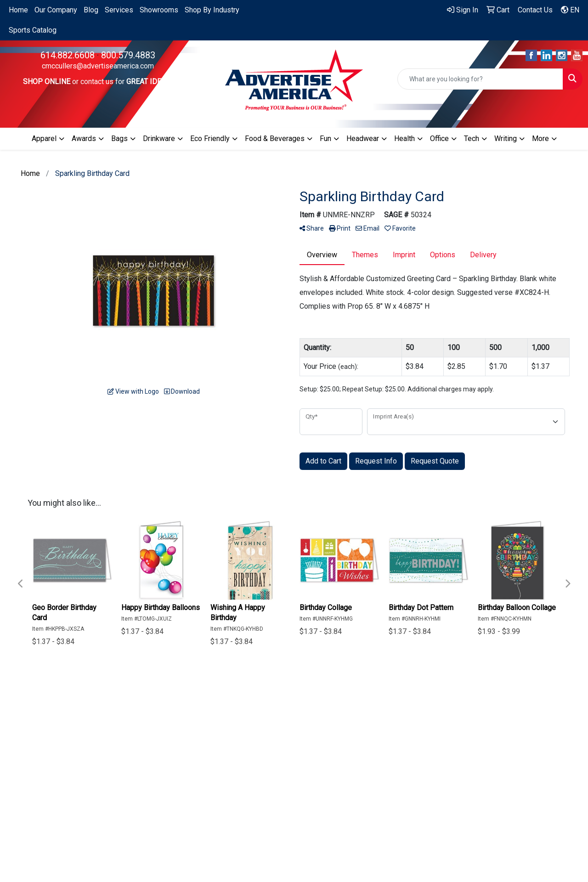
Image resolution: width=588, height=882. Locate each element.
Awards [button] (84, 139)
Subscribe (454, 800)
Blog (91, 10)
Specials (280, 716)
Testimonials (287, 742)
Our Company (56, 10)
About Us (226, 729)
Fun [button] (325, 139)
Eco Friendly (210, 139)
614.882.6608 (68, 55)
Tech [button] (472, 139)
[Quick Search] (480, 79)
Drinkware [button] (159, 139)
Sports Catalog (33, 30)
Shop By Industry (212, 10)
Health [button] (404, 139)
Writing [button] (506, 139)
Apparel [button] (44, 139)
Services (119, 10)
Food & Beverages (275, 139)
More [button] (540, 139)
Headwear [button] (363, 139)
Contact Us (229, 742)
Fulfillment (283, 755)
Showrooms (159, 10)
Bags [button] (119, 139)
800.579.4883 (128, 55)
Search (277, 729)
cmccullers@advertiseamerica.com (98, 66)
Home (18, 10)
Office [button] (439, 139)
